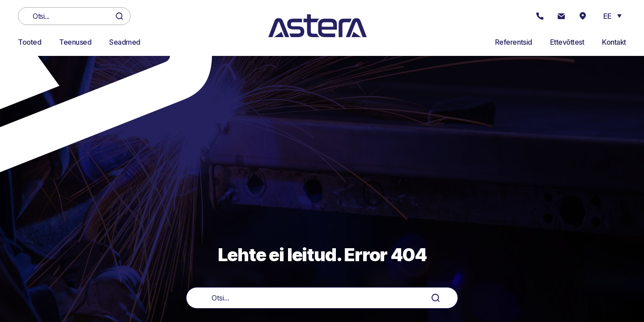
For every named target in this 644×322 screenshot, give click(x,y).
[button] (612, 16)
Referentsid (514, 42)
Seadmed (125, 42)
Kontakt (614, 42)
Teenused (75, 42)
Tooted (30, 42)
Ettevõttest (567, 42)
